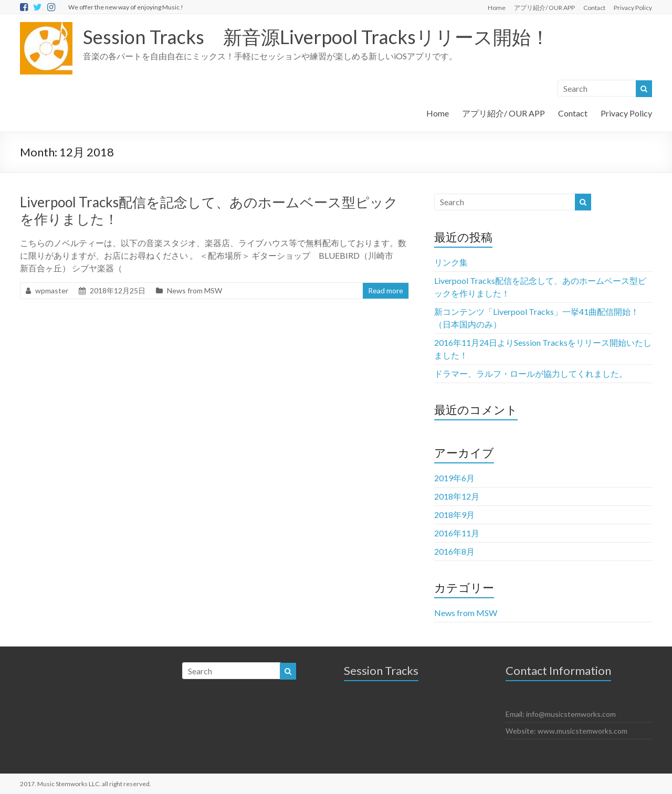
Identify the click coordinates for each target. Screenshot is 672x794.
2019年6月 (454, 478)
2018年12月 (457, 496)
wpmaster (52, 290)
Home (497, 8)
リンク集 (451, 262)
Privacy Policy (633, 8)
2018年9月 (454, 515)
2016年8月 (454, 551)
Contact (594, 8)
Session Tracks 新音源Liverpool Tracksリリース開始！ (316, 37)
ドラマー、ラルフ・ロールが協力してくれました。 (531, 373)
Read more (386, 290)
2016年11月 (457, 533)
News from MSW (195, 290)
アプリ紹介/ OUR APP (544, 8)
